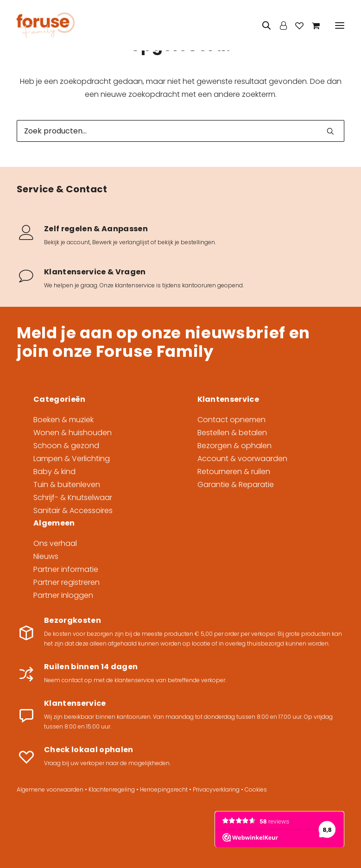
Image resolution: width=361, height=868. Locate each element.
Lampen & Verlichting (72, 459)
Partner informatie (66, 569)
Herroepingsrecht (164, 789)
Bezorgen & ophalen (234, 446)
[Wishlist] (295, 25)
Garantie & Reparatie (236, 485)
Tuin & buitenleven (67, 485)
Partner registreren (66, 582)
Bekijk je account (67, 242)
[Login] (279, 25)
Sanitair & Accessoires (73, 510)
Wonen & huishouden (73, 433)
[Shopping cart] (312, 25)
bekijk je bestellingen (186, 242)
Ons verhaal (55, 543)
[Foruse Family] (46, 25)
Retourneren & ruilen (234, 472)
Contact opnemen (231, 420)
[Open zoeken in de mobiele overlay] (267, 25)
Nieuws (46, 556)
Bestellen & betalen (232, 433)
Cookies (256, 789)
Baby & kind (54, 472)
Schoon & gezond (66, 446)
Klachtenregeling (112, 789)
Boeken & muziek (63, 420)
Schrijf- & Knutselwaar (73, 497)
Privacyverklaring (216, 789)
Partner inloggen (63, 595)
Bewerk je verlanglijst (121, 242)
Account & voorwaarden (242, 459)
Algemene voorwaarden (50, 789)
